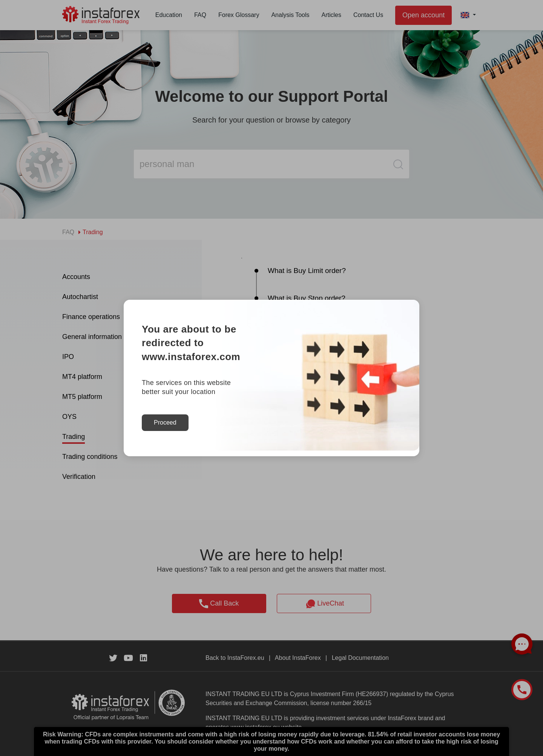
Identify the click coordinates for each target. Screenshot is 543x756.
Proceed (165, 422)
